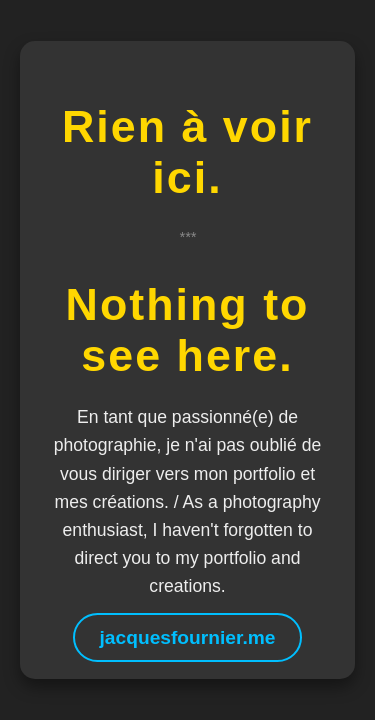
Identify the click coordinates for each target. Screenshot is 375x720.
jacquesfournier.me (188, 637)
